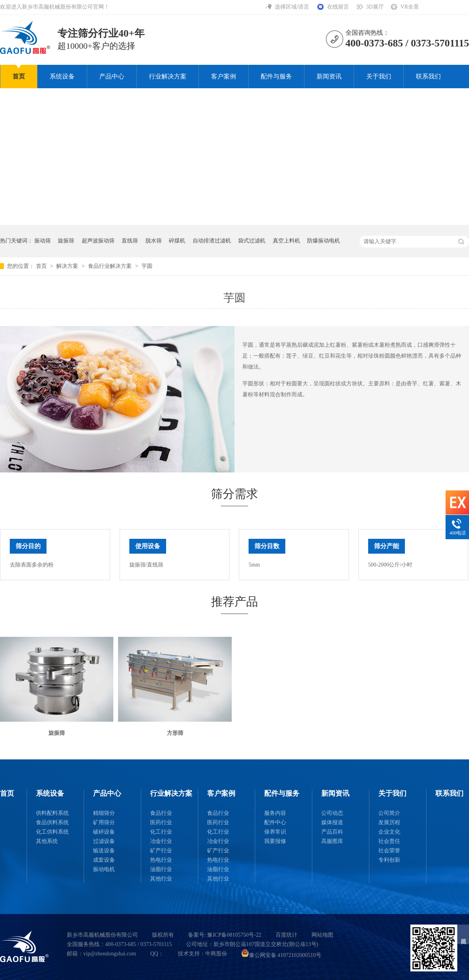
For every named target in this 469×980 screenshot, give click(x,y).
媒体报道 (332, 822)
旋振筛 (66, 241)
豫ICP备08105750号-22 (234, 935)
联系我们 (428, 76)
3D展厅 (375, 7)
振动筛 (43, 241)
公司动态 (332, 813)
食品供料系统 (52, 822)
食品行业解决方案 (111, 266)
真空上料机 (286, 241)
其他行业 (161, 879)
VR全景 (410, 7)
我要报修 (275, 841)
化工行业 (161, 832)
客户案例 (224, 76)
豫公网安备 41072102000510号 (281, 955)
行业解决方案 (168, 76)
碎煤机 (177, 241)
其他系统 (47, 841)
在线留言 (338, 7)
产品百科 (332, 832)
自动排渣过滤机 (212, 241)
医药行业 (161, 822)
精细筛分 (104, 813)
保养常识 (275, 832)
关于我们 (379, 76)
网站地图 (322, 935)
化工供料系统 (52, 832)
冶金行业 (161, 841)
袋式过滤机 (252, 241)
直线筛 (130, 241)
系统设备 (62, 76)
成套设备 (104, 860)
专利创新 (389, 860)
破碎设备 (104, 832)
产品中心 (112, 76)
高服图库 (332, 841)
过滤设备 (104, 841)
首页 (19, 76)
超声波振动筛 (98, 241)
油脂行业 (161, 869)
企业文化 (389, 832)
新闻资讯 (329, 76)
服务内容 (275, 813)
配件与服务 (276, 76)
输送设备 (104, 851)
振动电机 (104, 869)
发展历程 (389, 822)
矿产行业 (161, 851)
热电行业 (161, 860)
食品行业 (161, 813)
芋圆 (147, 266)
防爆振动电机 (324, 241)
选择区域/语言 (293, 7)
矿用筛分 (104, 822)
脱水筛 (154, 241)
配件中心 (275, 822)
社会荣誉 (389, 851)
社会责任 (389, 841)
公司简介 (389, 813)
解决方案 (68, 266)
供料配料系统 (52, 813)
